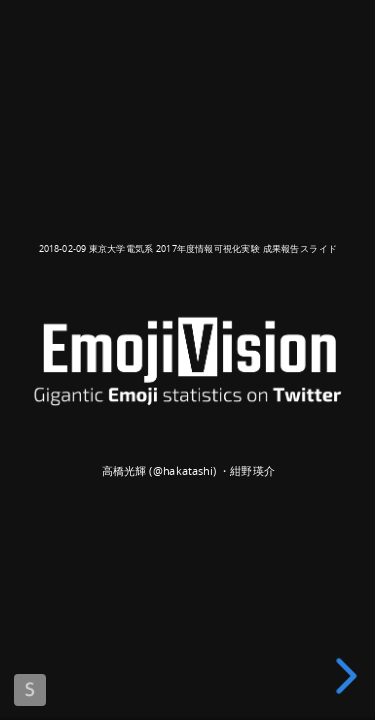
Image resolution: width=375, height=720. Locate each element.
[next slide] (350, 676)
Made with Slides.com (30, 690)
